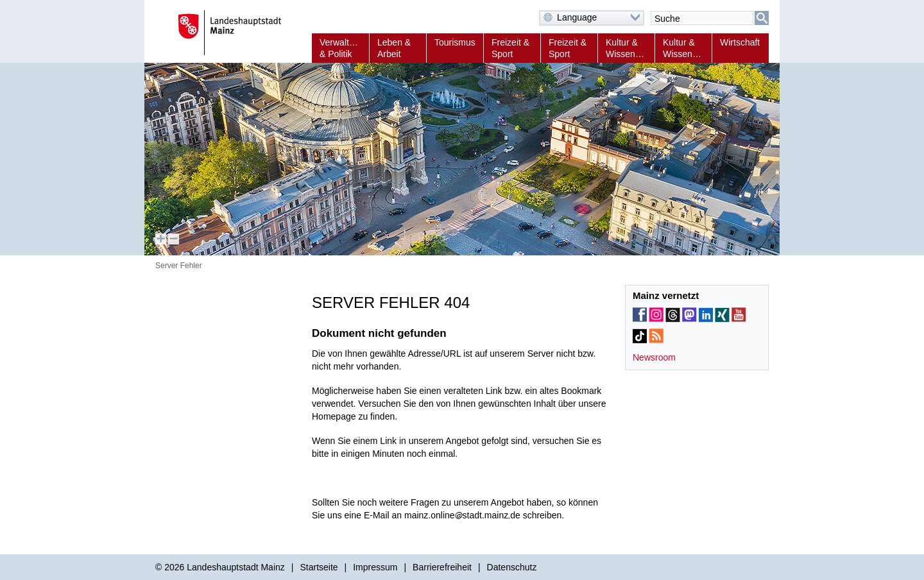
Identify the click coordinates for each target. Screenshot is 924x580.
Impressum (375, 567)
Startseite (319, 567)
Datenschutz (512, 567)
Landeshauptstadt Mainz (236, 567)
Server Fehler (179, 266)
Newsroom (654, 357)
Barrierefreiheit (442, 567)
